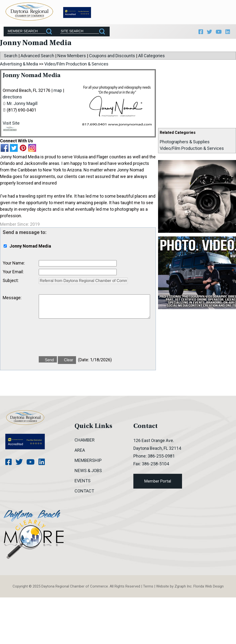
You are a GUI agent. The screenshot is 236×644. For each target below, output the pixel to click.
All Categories (152, 57)
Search (11, 57)
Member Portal (158, 482)
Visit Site (11, 124)
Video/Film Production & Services (192, 149)
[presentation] (76, 341)
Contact (84, 492)
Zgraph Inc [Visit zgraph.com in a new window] (183, 587)
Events (83, 482)
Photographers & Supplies (185, 143)
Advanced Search (37, 57)
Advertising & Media (19, 65)
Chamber (85, 441)
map (58, 92)
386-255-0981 (161, 457)
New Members (72, 57)
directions (12, 98)
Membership (88, 461)
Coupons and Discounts (112, 57)
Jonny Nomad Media (33, 77)
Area (80, 451)
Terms (148, 587)
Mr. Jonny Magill (22, 105)
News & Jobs (88, 471)
